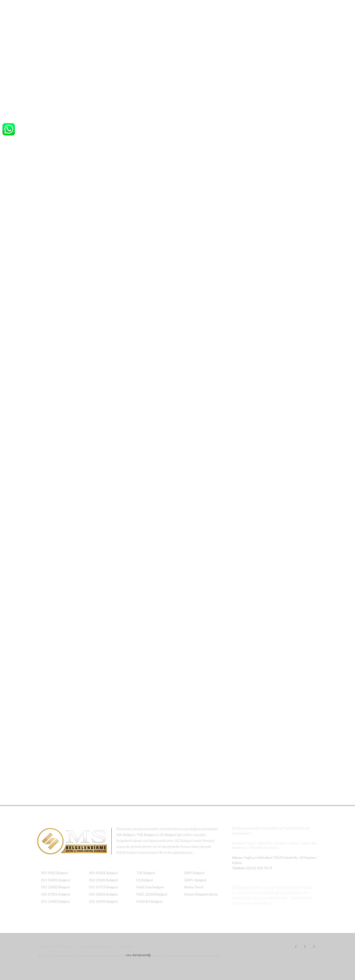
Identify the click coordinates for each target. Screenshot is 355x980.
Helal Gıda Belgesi (150, 887)
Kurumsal (65, 946)
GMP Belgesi (194, 873)
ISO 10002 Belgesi (55, 887)
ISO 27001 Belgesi (55, 894)
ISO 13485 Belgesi (55, 901)
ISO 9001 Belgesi (54, 873)
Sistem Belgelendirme (201, 894)
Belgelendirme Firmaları (96, 946)
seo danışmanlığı (138, 955)
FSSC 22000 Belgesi (152, 894)
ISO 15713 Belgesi (103, 887)
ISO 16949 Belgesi (103, 901)
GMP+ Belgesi (195, 880)
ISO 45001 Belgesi (103, 873)
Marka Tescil (194, 887)
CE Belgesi (145, 880)
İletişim (125, 946)
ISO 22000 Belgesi (103, 880)
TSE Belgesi (146, 873)
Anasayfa (44, 946)
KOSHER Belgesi (149, 901)
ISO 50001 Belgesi (103, 894)
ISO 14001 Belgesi (55, 880)
